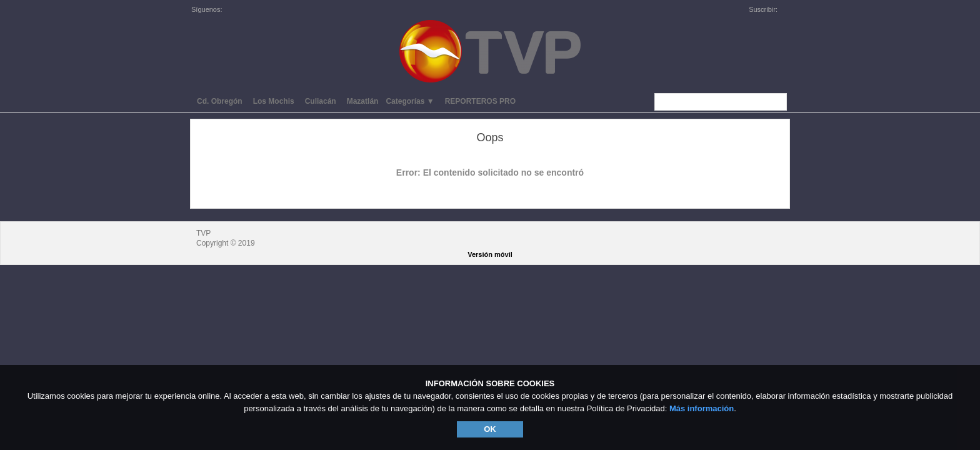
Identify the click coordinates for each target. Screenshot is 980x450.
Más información (702, 408)
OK (490, 429)
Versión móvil (490, 254)
